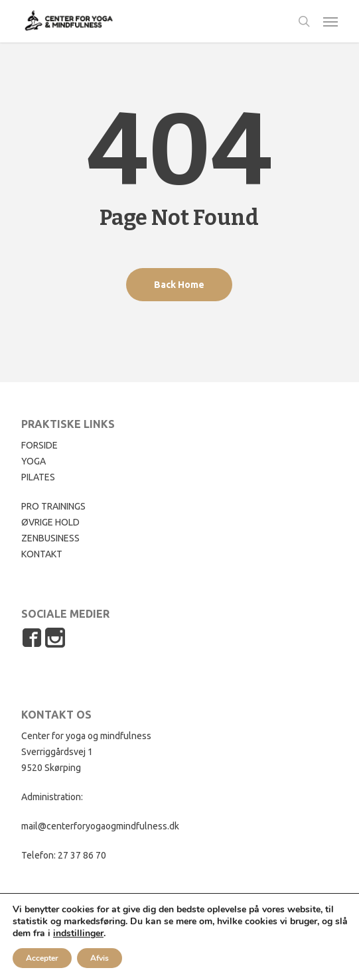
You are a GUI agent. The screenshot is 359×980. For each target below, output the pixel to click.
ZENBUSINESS (50, 538)
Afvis (100, 958)
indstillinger (78, 934)
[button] (330, 21)
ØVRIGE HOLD (50, 522)
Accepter (42, 958)
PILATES (38, 477)
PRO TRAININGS (53, 506)
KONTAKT (42, 554)
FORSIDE (39, 445)
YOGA (34, 461)
